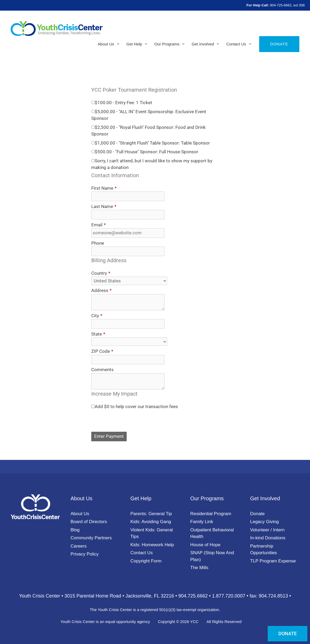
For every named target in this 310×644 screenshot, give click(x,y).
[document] (155, 322)
